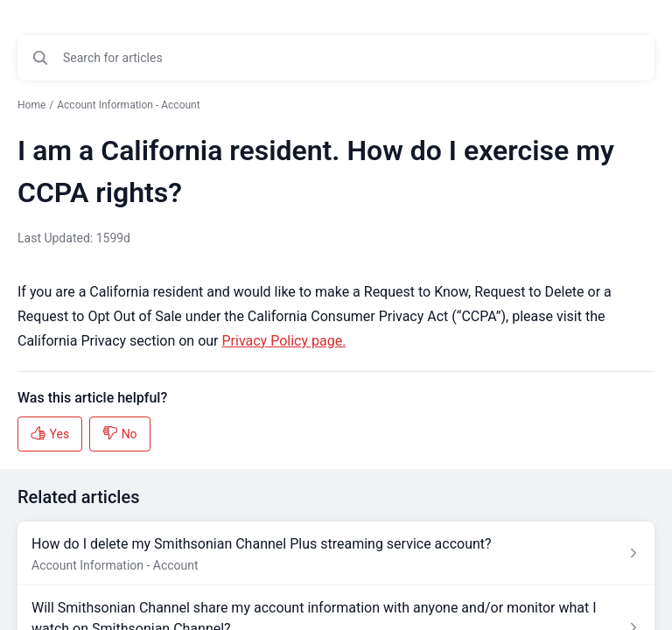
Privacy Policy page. (284, 341)
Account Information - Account (128, 105)
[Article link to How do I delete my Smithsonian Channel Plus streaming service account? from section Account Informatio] (336, 553)
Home (31, 105)
